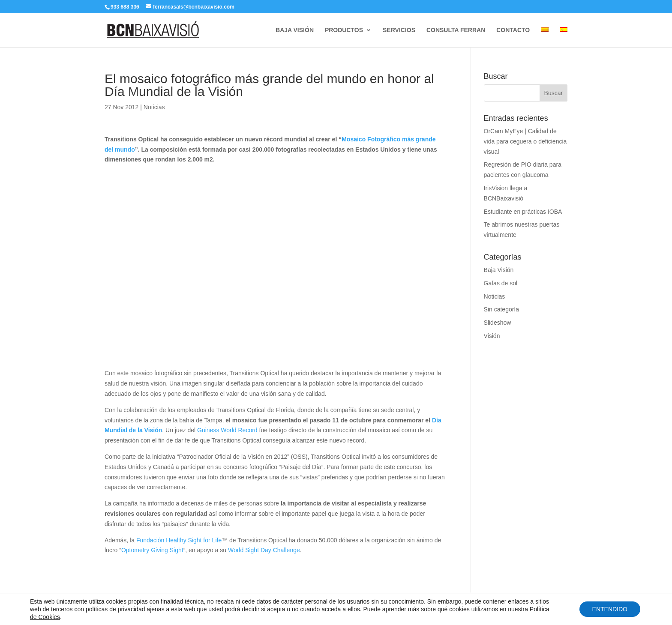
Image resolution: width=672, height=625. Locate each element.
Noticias (154, 107)
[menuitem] (545, 37)
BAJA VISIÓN (295, 30)
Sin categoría (502, 309)
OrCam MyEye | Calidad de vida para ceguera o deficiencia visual (525, 141)
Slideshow (498, 323)
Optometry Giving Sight (152, 550)
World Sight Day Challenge (264, 550)
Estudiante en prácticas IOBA (523, 212)
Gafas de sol (501, 283)
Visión (492, 336)
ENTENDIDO (610, 609)
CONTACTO (513, 30)
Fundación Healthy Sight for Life (179, 540)
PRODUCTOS (344, 30)
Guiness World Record (227, 430)
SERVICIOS (399, 30)
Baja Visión (499, 270)
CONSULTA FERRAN (456, 30)
